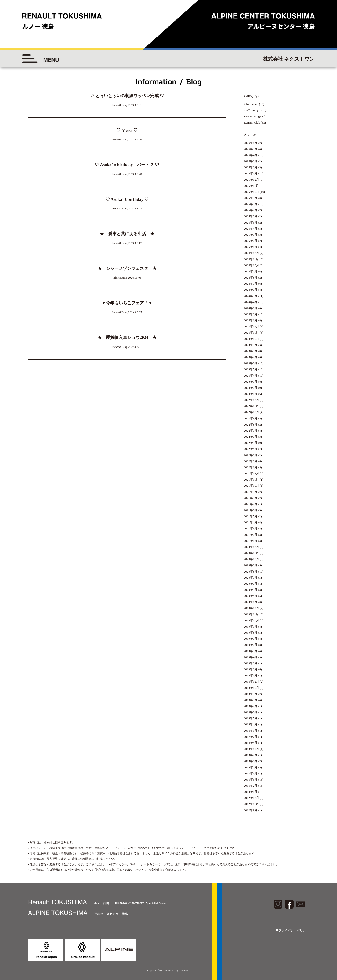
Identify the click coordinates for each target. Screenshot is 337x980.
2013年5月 (251, 767)
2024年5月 (251, 296)
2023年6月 (251, 363)
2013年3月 (251, 780)
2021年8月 (251, 498)
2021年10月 (251, 486)
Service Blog (252, 116)
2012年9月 (251, 810)
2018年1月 (251, 731)
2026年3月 (251, 161)
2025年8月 (251, 204)
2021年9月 (251, 492)
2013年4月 (251, 773)
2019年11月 (251, 614)
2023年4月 (251, 376)
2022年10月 (251, 412)
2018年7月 (251, 706)
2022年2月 (251, 461)
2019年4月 (251, 657)
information (251, 104)
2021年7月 (251, 504)
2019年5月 (251, 651)
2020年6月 (251, 584)
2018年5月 (251, 718)
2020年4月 (251, 596)
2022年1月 (251, 467)
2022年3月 (251, 455)
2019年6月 (251, 645)
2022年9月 (251, 418)
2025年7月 (251, 210)
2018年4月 (251, 724)
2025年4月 (251, 229)
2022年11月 (251, 406)
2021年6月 (251, 510)
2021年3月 (251, 528)
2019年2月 (251, 669)
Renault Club (252, 123)
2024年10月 (251, 265)
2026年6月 (251, 143)
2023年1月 (251, 394)
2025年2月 (251, 241)
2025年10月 (251, 192)
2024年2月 (251, 314)
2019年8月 (251, 633)
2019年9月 (251, 626)
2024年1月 (251, 320)
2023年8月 (251, 351)
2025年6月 (251, 216)
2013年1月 (251, 792)
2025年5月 (251, 222)
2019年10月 (251, 620)
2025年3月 (251, 235)
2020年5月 (251, 590)
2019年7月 (251, 639)
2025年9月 (251, 198)
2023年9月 (251, 345)
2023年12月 (251, 326)
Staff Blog (250, 110)
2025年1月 (251, 247)
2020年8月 (251, 571)
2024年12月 (251, 253)
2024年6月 (251, 290)
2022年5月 (251, 443)
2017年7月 (251, 737)
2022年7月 (251, 431)
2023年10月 (251, 339)
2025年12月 (251, 180)
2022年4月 (251, 449)
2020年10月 (251, 559)
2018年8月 (251, 700)
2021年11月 (251, 479)
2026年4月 (251, 155)
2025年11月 (251, 186)
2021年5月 (251, 516)
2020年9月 (251, 565)
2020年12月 (251, 547)
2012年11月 (251, 804)
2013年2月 (251, 786)
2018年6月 (251, 712)
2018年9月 (251, 694)
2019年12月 (251, 608)
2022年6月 (251, 437)
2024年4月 (251, 302)
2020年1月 (251, 602)
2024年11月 (251, 259)
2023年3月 (251, 382)
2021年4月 (251, 522)
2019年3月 (251, 663)
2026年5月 (251, 149)
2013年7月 (251, 755)
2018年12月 (251, 681)
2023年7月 (251, 357)
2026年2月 (251, 167)
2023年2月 (251, 388)
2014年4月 (251, 743)
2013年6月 (251, 761)
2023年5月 (251, 369)
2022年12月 (251, 400)
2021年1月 (251, 541)
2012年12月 (251, 798)
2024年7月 (251, 284)
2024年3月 (251, 308)
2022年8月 (251, 424)
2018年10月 (251, 688)
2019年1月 (251, 675)
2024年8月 (251, 277)
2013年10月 (251, 749)
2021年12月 (251, 473)
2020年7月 (251, 578)
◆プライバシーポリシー (292, 930)
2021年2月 (251, 535)
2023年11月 (251, 332)
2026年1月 (251, 173)
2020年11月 (251, 553)
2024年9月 (251, 271)
